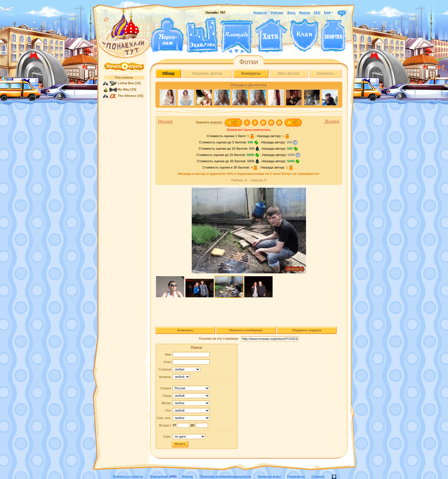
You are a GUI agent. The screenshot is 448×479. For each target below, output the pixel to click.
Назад (166, 122)
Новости (260, 13)
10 (263, 123)
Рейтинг (277, 13)
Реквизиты (296, 476)
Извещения (159, 476)
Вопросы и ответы (128, 476)
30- (293, 123)
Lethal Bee (126, 83)
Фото (291, 13)
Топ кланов (124, 77)
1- (233, 123)
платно (216, 122)
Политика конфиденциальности (225, 476)
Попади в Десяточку (249, 85)
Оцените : (209, 122)
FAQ (317, 13)
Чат (342, 13)
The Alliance (127, 96)
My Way (124, 89)
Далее (332, 122)
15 (271, 123)
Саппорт (318, 476)
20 (279, 123)
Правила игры (269, 476)
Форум (305, 13)
